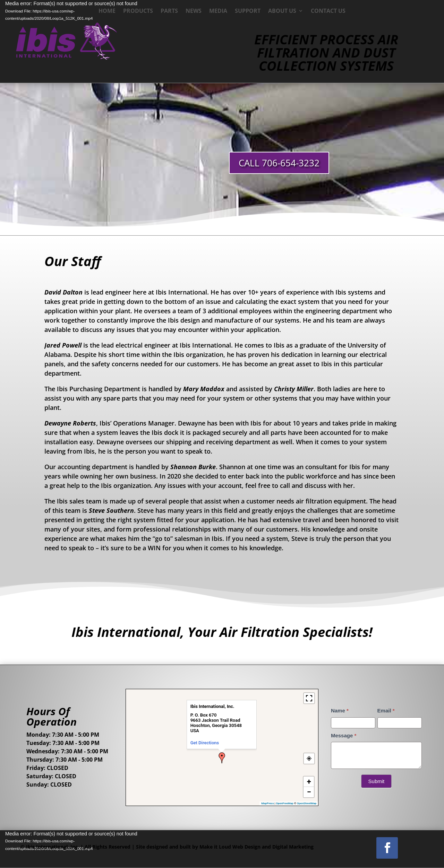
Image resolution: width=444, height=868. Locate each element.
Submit (377, 781)
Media (218, 11)
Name (340, 711)
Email (386, 711)
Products (138, 11)
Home (107, 11)
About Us (282, 11)
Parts (169, 11)
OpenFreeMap (285, 803)
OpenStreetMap (307, 803)
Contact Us (328, 11)
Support (248, 11)
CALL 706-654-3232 (279, 163)
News (194, 11)
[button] (222, 758)
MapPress (267, 803)
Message (344, 735)
